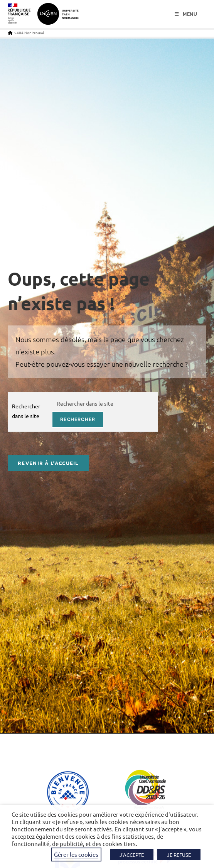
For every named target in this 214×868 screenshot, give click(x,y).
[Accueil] (10, 33)
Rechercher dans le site (26, 411)
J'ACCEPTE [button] (132, 855)
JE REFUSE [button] (179, 855)
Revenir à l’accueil (48, 463)
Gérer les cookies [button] (76, 854)
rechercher (78, 420)
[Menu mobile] (186, 14)
